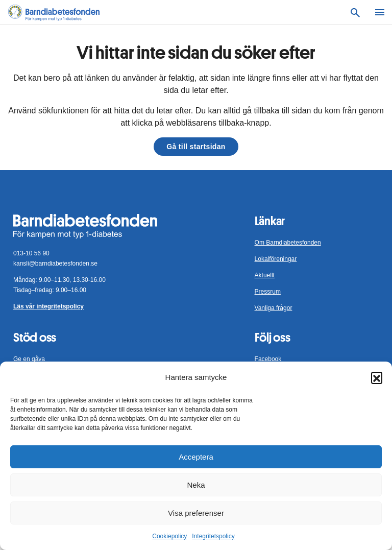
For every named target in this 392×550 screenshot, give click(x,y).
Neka (196, 485)
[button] (377, 377)
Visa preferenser (196, 513)
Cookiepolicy (169, 536)
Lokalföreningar (276, 259)
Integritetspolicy (213, 536)
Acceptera (196, 457)
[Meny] (380, 12)
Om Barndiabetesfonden (288, 243)
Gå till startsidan (196, 147)
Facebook (268, 359)
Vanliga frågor (274, 308)
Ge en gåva (29, 359)
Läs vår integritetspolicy (48, 306)
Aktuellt (265, 275)
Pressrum (268, 292)
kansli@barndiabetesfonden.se (55, 264)
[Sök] (355, 12)
